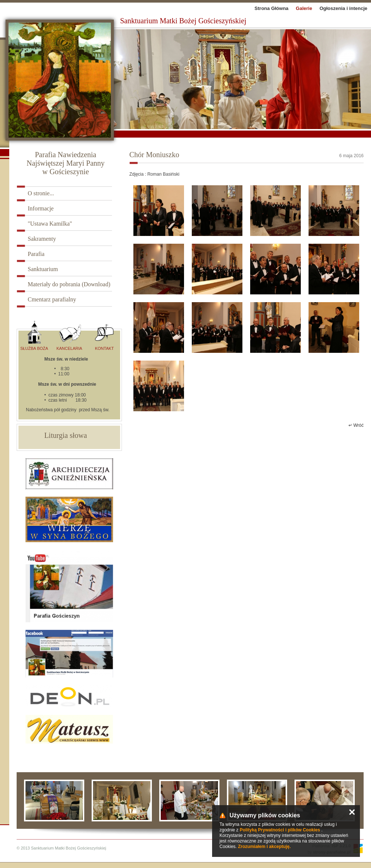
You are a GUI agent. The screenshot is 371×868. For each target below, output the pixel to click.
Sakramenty (42, 239)
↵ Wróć (356, 425)
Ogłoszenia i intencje (343, 8)
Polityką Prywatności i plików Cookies (280, 830)
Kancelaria (69, 336)
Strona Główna (272, 8)
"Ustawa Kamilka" (50, 224)
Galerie (304, 8)
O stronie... (41, 193)
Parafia (36, 254)
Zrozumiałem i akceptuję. (264, 847)
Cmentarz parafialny (52, 299)
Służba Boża (34, 336)
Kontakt (104, 336)
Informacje (41, 208)
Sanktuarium (43, 269)
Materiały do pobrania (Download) (69, 284)
